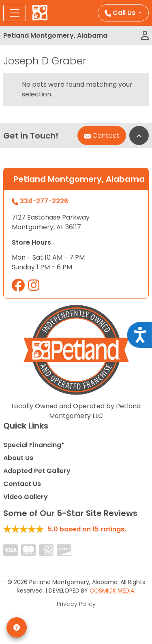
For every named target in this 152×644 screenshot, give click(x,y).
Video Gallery (26, 497)
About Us (18, 458)
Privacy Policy (76, 604)
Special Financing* (34, 445)
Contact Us (22, 484)
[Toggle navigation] (15, 13)
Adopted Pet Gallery (37, 471)
